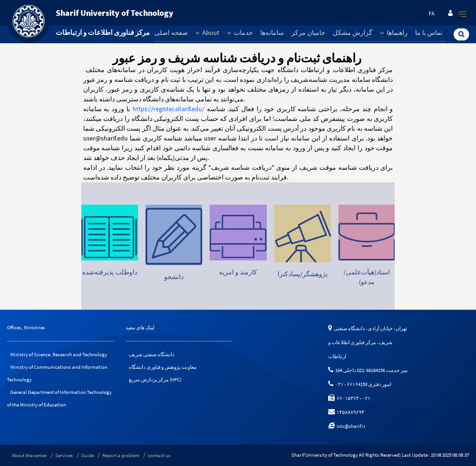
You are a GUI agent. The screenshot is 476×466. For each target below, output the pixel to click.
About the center (29, 455)
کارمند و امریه (238, 272)
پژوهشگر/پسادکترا (302, 274)
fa (432, 13)
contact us (159, 455)
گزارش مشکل (353, 33)
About (207, 33)
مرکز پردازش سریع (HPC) (155, 379)
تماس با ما (429, 33)
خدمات (240, 33)
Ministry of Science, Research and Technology (59, 354)
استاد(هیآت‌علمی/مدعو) (367, 277)
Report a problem (121, 455)
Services (64, 455)
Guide (88, 455)
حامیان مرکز (308, 33)
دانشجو (174, 277)
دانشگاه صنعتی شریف (152, 354)
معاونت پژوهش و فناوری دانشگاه (163, 367)
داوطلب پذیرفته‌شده (110, 272)
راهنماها (394, 33)
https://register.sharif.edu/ (169, 109)
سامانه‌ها (272, 33)
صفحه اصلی (171, 33)
